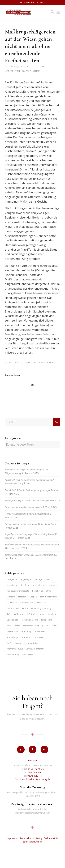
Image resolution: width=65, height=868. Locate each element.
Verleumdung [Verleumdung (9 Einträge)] (13, 655)
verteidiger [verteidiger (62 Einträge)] (28, 655)
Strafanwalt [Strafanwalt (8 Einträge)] (40, 631)
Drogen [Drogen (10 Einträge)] (33, 597)
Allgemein (11, 67)
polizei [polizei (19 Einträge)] (45, 626)
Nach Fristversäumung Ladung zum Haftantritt (27, 514)
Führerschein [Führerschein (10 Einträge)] (13, 608)
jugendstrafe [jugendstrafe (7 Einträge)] (12, 620)
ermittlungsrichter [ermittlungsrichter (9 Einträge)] (49, 597)
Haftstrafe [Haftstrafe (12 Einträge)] (31, 614)
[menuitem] (51, 12)
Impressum (12, 838)
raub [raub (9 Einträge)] (54, 626)
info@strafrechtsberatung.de (36, 779)
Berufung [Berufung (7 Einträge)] (25, 585)
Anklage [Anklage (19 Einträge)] (39, 579)
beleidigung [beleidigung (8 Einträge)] (12, 585)
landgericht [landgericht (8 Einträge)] (47, 620)
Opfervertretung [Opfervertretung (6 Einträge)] (31, 626)
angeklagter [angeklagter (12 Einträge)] (26, 579)
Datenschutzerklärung (31, 838)
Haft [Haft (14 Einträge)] (8, 614)
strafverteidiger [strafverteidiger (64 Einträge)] (33, 643)
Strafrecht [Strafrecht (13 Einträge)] (40, 637)
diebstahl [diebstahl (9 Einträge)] (22, 597)
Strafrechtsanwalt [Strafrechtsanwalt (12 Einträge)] (15, 643)
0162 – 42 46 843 (36, 769)
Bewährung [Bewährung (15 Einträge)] (38, 591)
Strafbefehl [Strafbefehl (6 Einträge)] (26, 637)
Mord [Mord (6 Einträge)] (9, 626)
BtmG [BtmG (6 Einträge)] (49, 591)
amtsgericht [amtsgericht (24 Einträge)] (12, 579)
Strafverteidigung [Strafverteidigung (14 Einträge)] (14, 649)
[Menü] (58, 12)
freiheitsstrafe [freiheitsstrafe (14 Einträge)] (27, 602)
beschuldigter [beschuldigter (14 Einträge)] (39, 585)
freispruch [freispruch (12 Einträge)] (41, 602)
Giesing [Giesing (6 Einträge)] (48, 608)
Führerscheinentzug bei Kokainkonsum (23, 507)
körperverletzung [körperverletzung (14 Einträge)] (30, 620)
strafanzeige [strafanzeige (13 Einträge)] (12, 637)
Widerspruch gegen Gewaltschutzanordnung (26, 501)
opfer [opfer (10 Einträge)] (17, 626)
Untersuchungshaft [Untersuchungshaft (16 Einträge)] (35, 649)
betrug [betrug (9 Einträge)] (52, 585)
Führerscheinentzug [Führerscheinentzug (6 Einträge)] (32, 608)
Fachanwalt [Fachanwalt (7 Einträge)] (12, 602)
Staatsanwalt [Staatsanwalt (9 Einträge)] (12, 631)
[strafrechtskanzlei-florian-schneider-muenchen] (27, 12)
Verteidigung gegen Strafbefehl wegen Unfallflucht (29, 555)
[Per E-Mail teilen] (32, 385)
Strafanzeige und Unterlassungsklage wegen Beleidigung (32, 545)
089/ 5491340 (35, 772)
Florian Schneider (42, 363)
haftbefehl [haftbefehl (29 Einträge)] (18, 614)
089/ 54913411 (35, 776)
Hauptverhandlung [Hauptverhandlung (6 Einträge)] (48, 614)
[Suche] (51, 12)
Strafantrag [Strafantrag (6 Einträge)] (26, 631)
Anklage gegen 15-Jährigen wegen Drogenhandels (29, 524)
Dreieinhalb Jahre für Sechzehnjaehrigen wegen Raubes (31, 490)
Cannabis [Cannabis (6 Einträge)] (11, 597)
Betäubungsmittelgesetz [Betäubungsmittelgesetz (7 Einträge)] (18, 591)
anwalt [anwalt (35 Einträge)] (49, 579)
